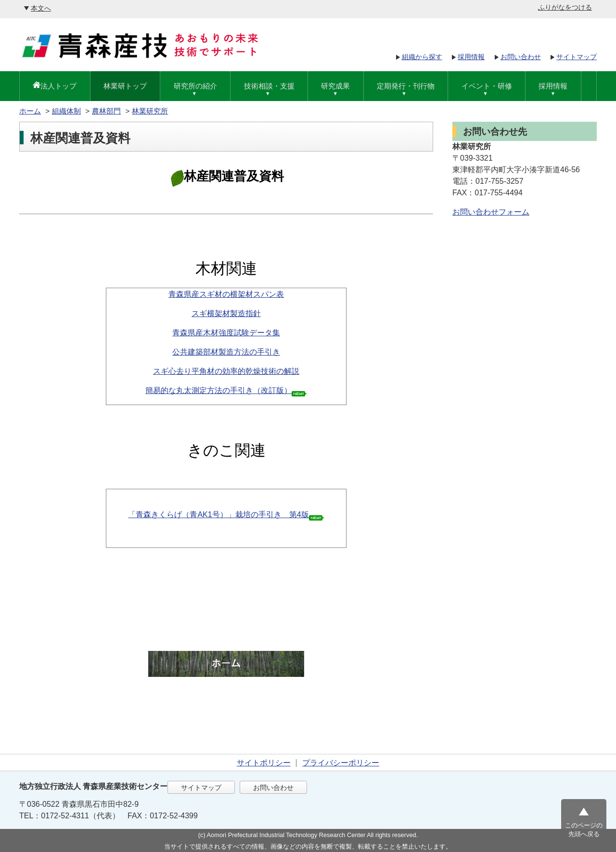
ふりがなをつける (565, 7)
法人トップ (58, 86)
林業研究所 (150, 111)
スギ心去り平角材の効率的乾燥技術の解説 (226, 371)
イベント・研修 (487, 86)
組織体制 (66, 111)
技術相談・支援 (269, 86)
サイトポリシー (264, 763)
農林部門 (106, 111)
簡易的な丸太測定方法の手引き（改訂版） (218, 390)
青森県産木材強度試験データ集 (226, 333)
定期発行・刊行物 (406, 86)
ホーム (30, 111)
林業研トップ (125, 86)
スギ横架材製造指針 (226, 313)
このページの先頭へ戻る (584, 830)
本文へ (41, 8)
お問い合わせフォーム (491, 212)
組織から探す (422, 57)
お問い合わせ (521, 57)
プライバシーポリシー (341, 763)
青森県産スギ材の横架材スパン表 (226, 294)
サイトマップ (577, 57)
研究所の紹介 (195, 86)
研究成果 (335, 86)
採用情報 (471, 57)
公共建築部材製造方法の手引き (226, 352)
